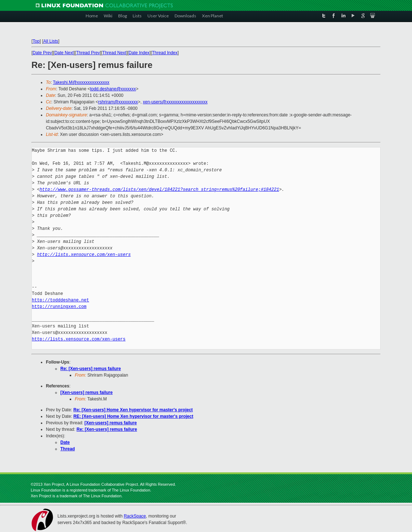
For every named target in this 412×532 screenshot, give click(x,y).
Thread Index (165, 53)
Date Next (64, 53)
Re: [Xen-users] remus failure (91, 369)
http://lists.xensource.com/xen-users (84, 255)
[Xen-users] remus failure (87, 392)
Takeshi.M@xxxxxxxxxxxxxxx (81, 82)
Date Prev (42, 53)
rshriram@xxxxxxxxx (118, 102)
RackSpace (135, 516)
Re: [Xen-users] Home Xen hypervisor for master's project (133, 410)
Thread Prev (88, 53)
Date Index (139, 53)
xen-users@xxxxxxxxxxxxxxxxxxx (175, 102)
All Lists (51, 41)
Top (36, 41)
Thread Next (114, 53)
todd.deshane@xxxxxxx (113, 89)
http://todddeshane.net (60, 300)
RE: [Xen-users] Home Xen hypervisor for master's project (133, 416)
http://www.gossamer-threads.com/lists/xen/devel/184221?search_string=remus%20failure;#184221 (159, 190)
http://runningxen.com (59, 307)
